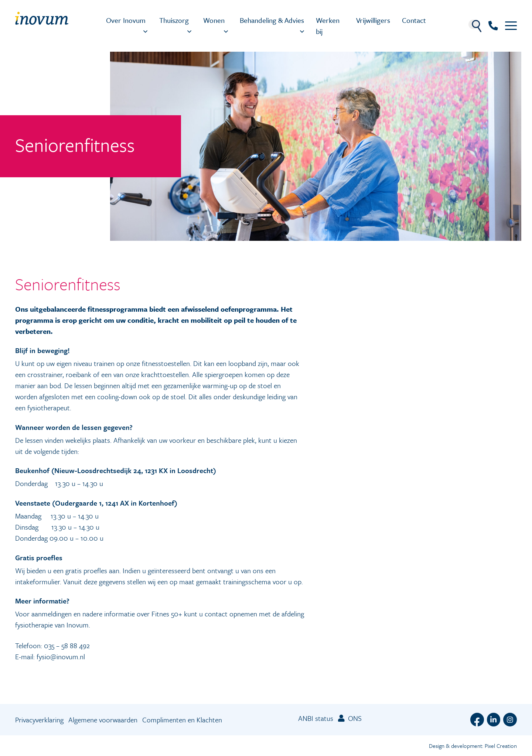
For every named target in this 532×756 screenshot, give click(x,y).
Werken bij (328, 26)
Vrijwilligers (373, 20)
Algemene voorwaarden (103, 720)
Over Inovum (126, 20)
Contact (414, 20)
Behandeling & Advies (272, 20)
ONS (350, 718)
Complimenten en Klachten (182, 720)
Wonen (214, 20)
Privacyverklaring (39, 720)
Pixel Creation (501, 746)
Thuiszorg (174, 20)
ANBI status (316, 718)
